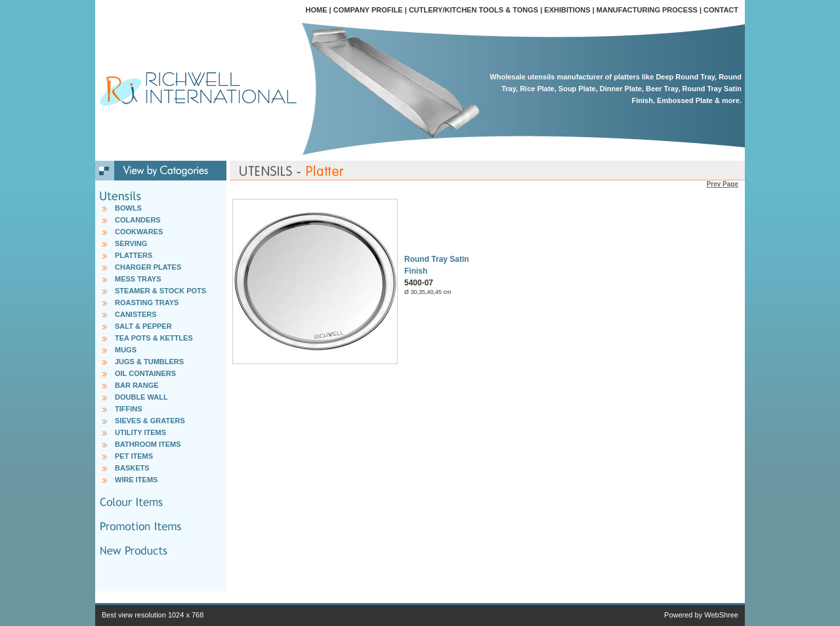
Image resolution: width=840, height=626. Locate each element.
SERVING (131, 243)
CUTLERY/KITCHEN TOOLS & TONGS (473, 10)
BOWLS (128, 208)
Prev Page (723, 184)
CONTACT (721, 10)
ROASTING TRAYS (147, 303)
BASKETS (132, 468)
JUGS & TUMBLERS (149, 362)
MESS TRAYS (138, 279)
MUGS (126, 350)
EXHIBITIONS (567, 10)
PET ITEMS (134, 456)
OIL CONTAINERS (145, 373)
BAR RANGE (137, 385)
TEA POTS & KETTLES (154, 338)
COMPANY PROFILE (368, 10)
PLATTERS (134, 255)
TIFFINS (129, 409)
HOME (317, 10)
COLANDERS (138, 220)
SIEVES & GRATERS (150, 421)
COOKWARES (139, 232)
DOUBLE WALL (141, 397)
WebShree (721, 615)
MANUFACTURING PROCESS (647, 10)
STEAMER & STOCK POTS (160, 291)
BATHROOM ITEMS (148, 444)
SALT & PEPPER (143, 326)
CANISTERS (136, 314)
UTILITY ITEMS (140, 432)
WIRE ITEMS (136, 480)
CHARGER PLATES (148, 267)
